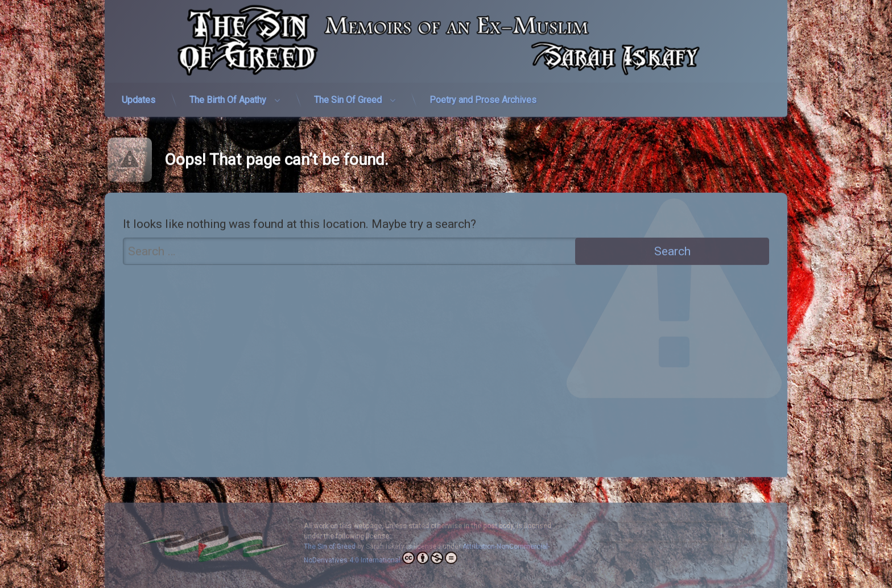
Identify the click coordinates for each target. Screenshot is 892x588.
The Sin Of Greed (348, 94)
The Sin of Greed (330, 546)
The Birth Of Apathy (228, 94)
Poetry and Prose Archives (483, 94)
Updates (139, 94)
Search (746, 531)
